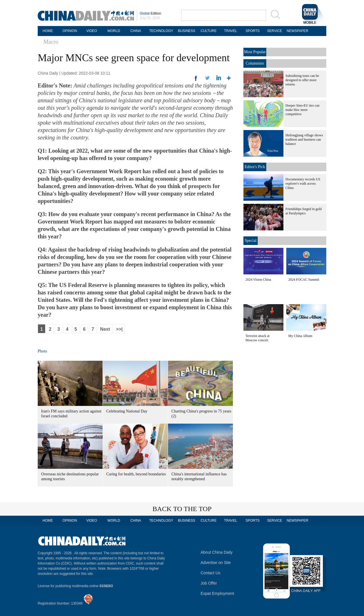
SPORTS (252, 31)
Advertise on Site (216, 563)
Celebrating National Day (127, 411)
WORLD (114, 31)
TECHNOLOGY (161, 31)
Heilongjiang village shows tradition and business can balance (304, 139)
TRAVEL (231, 31)
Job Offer (209, 583)
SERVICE (275, 31)
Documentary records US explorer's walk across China (303, 184)
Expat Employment (217, 593)
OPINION (70, 31)
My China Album (300, 336)
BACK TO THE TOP (182, 509)
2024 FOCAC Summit (304, 280)
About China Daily (217, 552)
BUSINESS (187, 31)
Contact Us (210, 573)
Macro (51, 42)
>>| (119, 329)
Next (105, 329)
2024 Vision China (258, 280)
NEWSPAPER (297, 31)
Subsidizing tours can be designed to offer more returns (302, 80)
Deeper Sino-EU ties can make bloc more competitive (302, 110)
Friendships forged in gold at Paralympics (304, 211)
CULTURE (209, 31)
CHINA (136, 31)
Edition (150, 13)
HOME (48, 31)
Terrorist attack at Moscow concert (257, 338)
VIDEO (92, 31)
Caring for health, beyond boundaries (136, 474)
